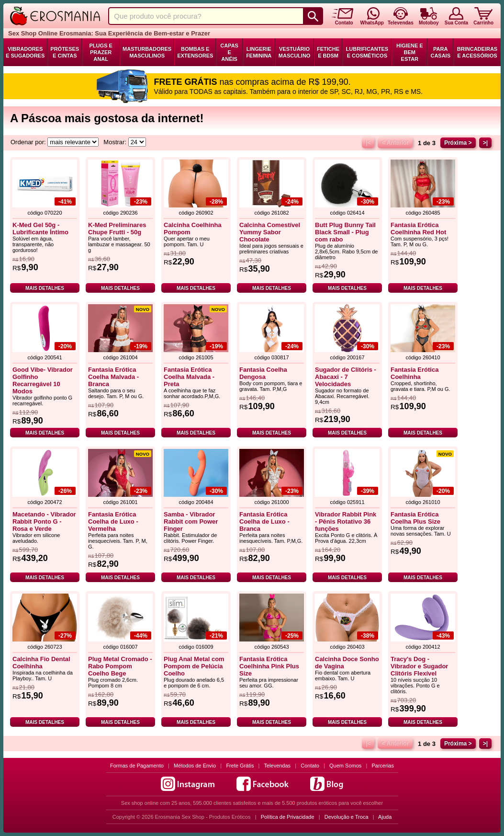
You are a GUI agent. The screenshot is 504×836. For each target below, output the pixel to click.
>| (485, 143)
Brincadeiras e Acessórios (477, 52)
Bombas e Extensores (195, 52)
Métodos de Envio (195, 766)
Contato (310, 766)
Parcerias (383, 766)
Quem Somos (345, 766)
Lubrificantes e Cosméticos (367, 52)
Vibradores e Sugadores (25, 52)
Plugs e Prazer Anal (101, 52)
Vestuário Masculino (295, 52)
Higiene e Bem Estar (410, 52)
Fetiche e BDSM (328, 52)
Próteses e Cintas (65, 52)
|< (368, 143)
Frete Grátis (240, 766)
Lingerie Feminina (259, 52)
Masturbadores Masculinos (147, 52)
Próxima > (458, 143)
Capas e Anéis (229, 52)
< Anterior (395, 143)
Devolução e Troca (347, 817)
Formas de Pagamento (137, 766)
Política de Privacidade (288, 817)
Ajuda (385, 817)
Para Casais (440, 52)
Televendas (277, 766)
